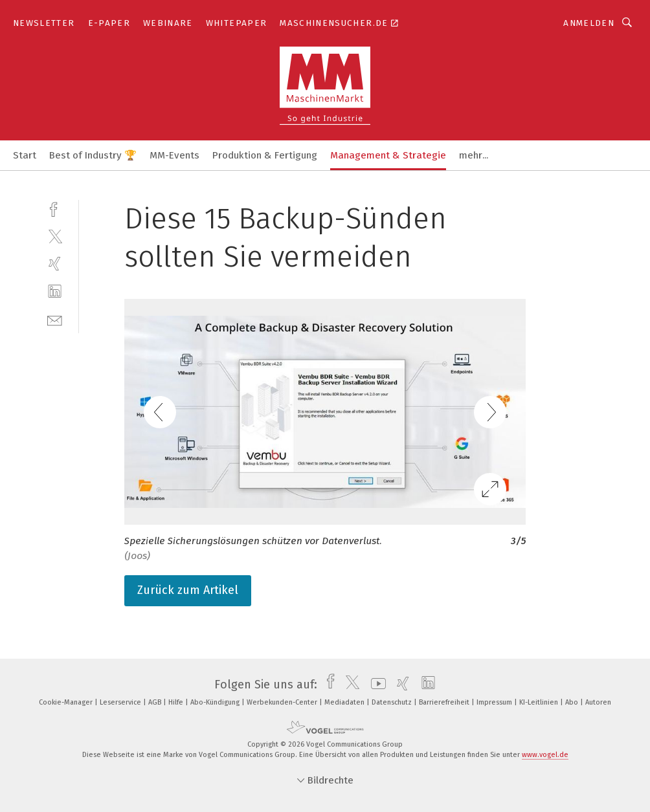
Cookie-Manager (67, 702)
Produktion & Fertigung (265, 155)
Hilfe (177, 702)
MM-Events (174, 155)
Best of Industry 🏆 (93, 155)
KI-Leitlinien (540, 702)
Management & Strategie (388, 155)
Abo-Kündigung (216, 702)
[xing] (55, 264)
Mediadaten (345, 702)
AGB (156, 702)
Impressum (495, 702)
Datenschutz (393, 702)
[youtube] (375, 685)
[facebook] (55, 208)
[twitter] (55, 236)
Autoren (598, 702)
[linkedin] (55, 291)
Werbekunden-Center (283, 702)
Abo (573, 702)
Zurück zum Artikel (188, 590)
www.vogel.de (545, 755)
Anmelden (589, 23)
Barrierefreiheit (445, 702)
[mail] (55, 319)
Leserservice (121, 702)
